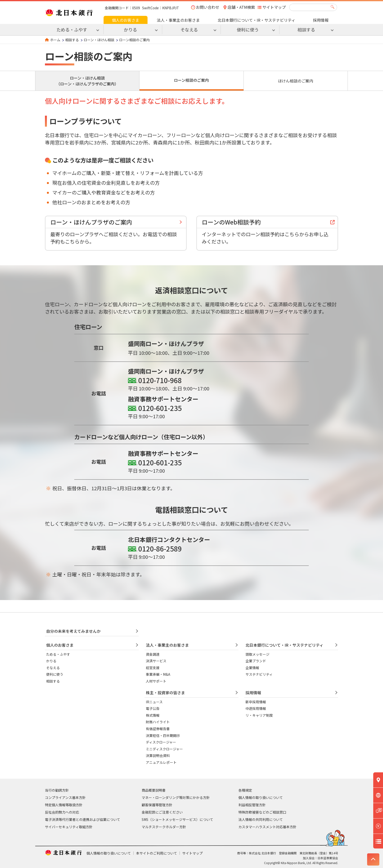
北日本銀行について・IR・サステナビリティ (256, 20)
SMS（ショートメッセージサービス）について (177, 819)
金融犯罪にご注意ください (162, 812)
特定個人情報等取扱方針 (64, 805)
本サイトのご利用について (157, 853)
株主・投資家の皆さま (165, 693)
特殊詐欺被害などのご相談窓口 (262, 812)
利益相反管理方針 (252, 805)
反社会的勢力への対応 (62, 812)
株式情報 (153, 715)
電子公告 (153, 708)
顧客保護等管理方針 (157, 805)
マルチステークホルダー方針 (164, 827)
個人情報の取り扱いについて (261, 797)
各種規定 (245, 790)
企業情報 (252, 668)
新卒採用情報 (256, 702)
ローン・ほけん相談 (99, 40)
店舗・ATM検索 (241, 7)
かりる (51, 661)
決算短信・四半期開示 (163, 735)
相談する (72, 40)
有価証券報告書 (158, 729)
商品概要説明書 (154, 790)
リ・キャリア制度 (259, 715)
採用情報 (321, 20)
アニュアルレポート (161, 762)
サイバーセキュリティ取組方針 (69, 827)
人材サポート (156, 681)
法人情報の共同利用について (261, 819)
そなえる (53, 668)
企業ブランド (256, 661)
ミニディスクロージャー (164, 749)
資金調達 (153, 654)
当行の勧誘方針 (57, 790)
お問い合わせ (208, 7)
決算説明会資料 (158, 756)
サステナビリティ (259, 674)
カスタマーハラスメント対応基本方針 (267, 827)
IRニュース (154, 702)
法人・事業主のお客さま (178, 20)
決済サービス (156, 661)
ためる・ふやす (58, 654)
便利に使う (55, 674)
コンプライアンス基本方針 (65, 797)
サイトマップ (274, 7)
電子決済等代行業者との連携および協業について (83, 819)
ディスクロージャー (161, 742)
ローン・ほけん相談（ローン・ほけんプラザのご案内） (87, 81)
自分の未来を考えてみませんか (73, 631)
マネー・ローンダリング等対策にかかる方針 (176, 797)
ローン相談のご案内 (191, 80)
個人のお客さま (126, 20)
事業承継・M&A (158, 674)
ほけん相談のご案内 (296, 81)
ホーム (55, 40)
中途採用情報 (256, 708)
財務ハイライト (158, 722)
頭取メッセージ (257, 654)
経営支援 (153, 668)
